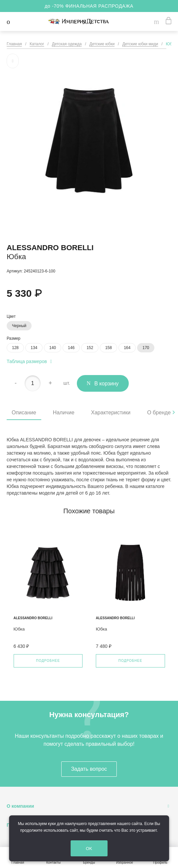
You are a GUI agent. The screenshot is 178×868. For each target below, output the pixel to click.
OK (95, 849)
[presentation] (174, 412)
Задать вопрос (89, 769)
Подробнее (48, 661)
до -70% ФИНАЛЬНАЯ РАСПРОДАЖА (89, 6)
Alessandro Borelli (50, 248)
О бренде (159, 413)
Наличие (64, 413)
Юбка (19, 629)
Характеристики (111, 413)
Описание (24, 413)
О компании (20, 806)
